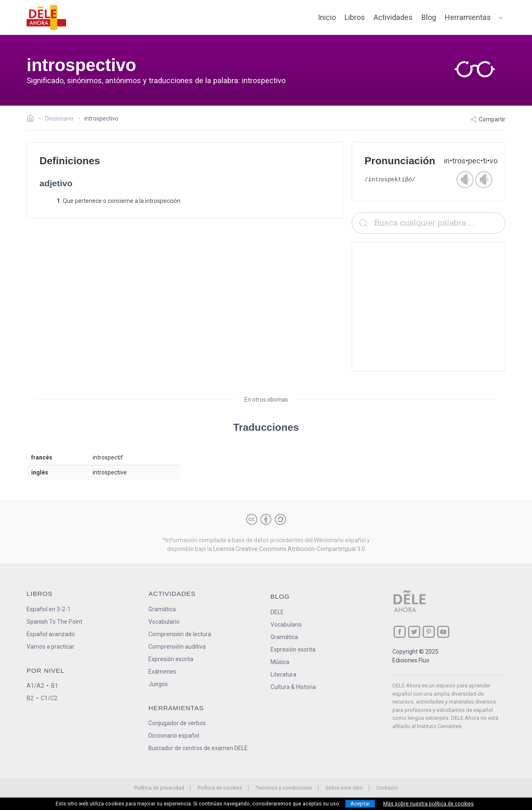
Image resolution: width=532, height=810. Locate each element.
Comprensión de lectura (180, 634)
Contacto (387, 788)
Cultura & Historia (293, 687)
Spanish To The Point (54, 622)
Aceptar (360, 804)
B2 (30, 698)
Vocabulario (164, 622)
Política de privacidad (159, 788)
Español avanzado (51, 634)
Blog (429, 17)
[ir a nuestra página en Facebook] (400, 632)
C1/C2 (49, 698)
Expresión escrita (171, 659)
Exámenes (162, 672)
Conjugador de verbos (177, 723)
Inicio (327, 17)
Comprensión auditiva (177, 647)
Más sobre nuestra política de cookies (429, 804)
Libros (355, 17)
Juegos (158, 684)
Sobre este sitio (344, 788)
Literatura (283, 674)
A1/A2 (35, 686)
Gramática (162, 609)
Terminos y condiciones (284, 788)
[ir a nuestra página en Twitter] (414, 632)
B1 (55, 686)
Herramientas (468, 17)
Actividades (393, 17)
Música (280, 662)
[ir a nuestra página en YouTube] (443, 632)
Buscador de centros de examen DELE (198, 748)
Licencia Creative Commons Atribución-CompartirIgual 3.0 (289, 549)
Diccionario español (174, 736)
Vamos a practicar (50, 647)
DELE (277, 612)
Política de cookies (220, 788)
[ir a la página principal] (47, 17)
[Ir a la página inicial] (33, 119)
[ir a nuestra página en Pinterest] (429, 632)
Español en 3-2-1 (49, 609)
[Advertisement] (429, 307)
